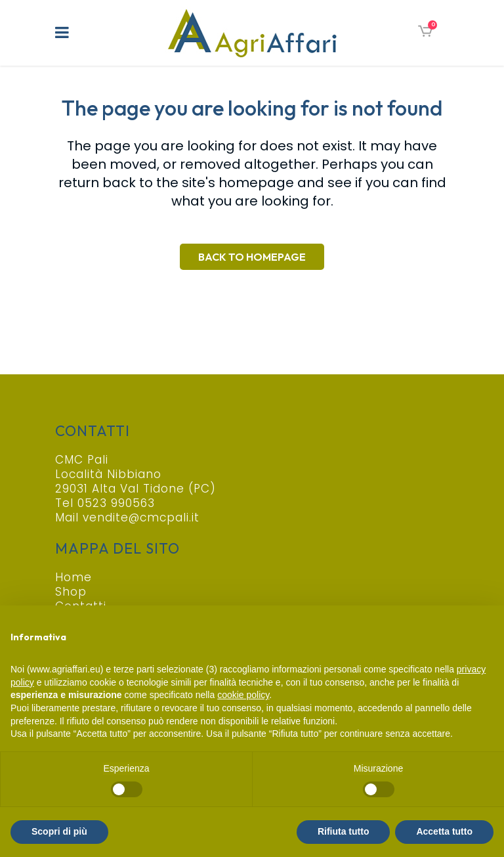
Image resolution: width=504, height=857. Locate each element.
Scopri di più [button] (59, 831)
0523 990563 (116, 503)
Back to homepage (252, 257)
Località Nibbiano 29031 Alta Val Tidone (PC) (136, 481)
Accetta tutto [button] (444, 831)
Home (73, 577)
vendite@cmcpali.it (141, 517)
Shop (71, 592)
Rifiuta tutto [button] (344, 831)
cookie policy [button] (243, 695)
